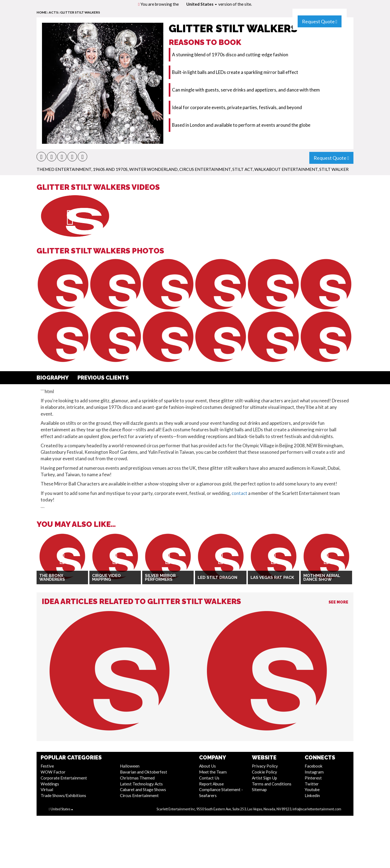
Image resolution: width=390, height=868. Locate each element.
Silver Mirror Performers (160, 578)
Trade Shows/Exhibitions (63, 795)
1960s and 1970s (110, 169)
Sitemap (259, 789)
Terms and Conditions (272, 784)
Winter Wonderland (153, 169)
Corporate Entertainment (64, 778)
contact (239, 493)
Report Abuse (211, 784)
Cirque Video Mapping (106, 578)
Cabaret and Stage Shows (143, 789)
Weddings (50, 784)
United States (202, 4)
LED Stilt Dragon (217, 577)
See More (338, 602)
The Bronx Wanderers (52, 578)
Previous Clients (103, 378)
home (42, 12)
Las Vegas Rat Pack (272, 577)
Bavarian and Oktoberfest (144, 772)
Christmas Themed (137, 778)
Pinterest (313, 778)
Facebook (314, 766)
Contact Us (209, 778)
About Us (207, 766)
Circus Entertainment (205, 169)
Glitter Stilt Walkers (80, 12)
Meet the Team (213, 772)
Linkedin (312, 795)
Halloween (130, 766)
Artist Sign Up (264, 778)
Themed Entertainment (64, 169)
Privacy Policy (265, 766)
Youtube (312, 789)
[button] (41, 157)
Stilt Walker (334, 169)
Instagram (314, 772)
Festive (47, 766)
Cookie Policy (264, 772)
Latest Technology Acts (141, 784)
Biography (53, 378)
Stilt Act (243, 169)
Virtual (47, 789)
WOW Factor (53, 772)
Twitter (312, 784)
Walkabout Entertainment (286, 169)
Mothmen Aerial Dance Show (322, 578)
